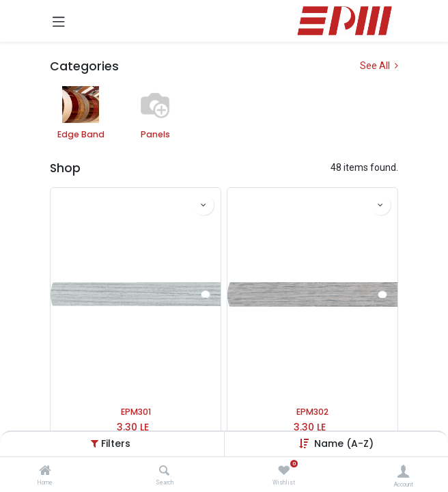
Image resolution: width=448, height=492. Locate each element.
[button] (204, 205)
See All (379, 66)
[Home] (45, 471)
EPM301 (136, 412)
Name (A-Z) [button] (344, 443)
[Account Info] (403, 471)
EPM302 (312, 412)
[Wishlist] (284, 471)
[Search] (164, 471)
